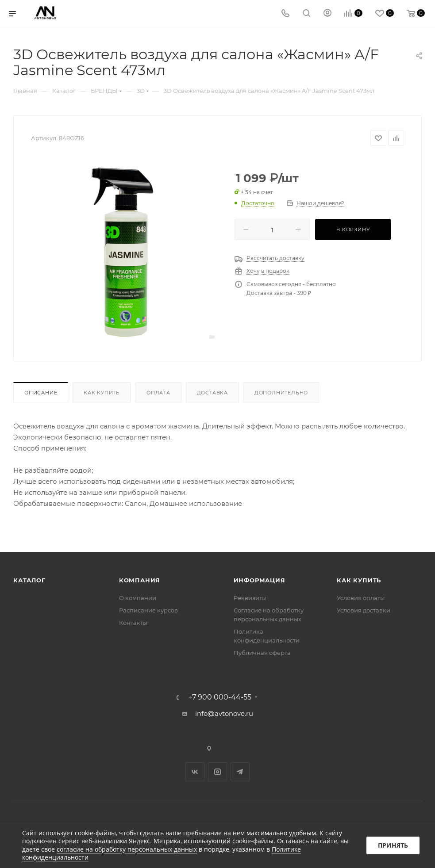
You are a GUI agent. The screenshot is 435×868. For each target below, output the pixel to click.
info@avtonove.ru (224, 713)
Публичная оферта (262, 653)
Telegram (240, 772)
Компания (140, 580)
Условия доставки (364, 610)
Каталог (29, 580)
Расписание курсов (148, 610)
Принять (393, 845)
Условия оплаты (361, 598)
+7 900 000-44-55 (220, 697)
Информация (260, 580)
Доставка (212, 393)
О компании (138, 598)
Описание (41, 393)
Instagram (217, 772)
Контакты (133, 623)
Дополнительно (281, 393)
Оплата (158, 393)
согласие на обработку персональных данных (127, 849)
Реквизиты (250, 598)
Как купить (102, 393)
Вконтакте (195, 772)
